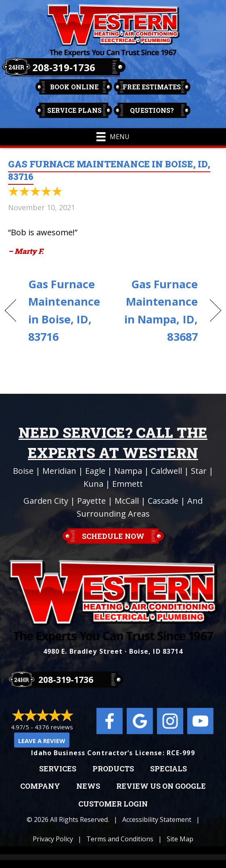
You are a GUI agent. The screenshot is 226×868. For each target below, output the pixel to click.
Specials (168, 769)
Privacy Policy (53, 839)
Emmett (128, 484)
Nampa (128, 471)
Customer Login (113, 804)
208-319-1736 (64, 67)
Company (40, 786)
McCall (127, 501)
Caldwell (166, 471)
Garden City (46, 501)
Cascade (163, 501)
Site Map (180, 839)
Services (58, 769)
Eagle (95, 471)
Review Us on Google (161, 786)
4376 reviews (54, 727)
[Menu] (113, 137)
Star (199, 471)
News (88, 786)
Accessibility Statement (157, 819)
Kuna (93, 484)
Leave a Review (42, 741)
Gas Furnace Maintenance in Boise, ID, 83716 (64, 310)
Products (113, 769)
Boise (23, 471)
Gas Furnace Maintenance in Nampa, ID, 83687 (159, 310)
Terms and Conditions (120, 839)
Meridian (59, 471)
